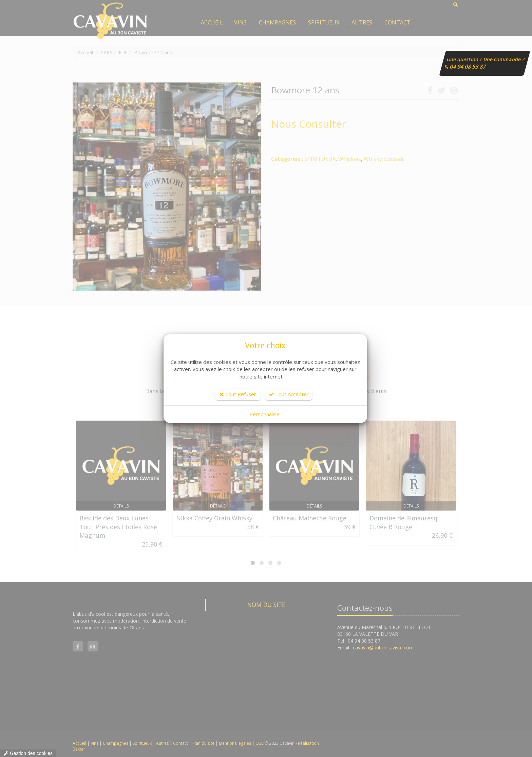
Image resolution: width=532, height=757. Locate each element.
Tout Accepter (289, 394)
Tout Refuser (238, 394)
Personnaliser (265, 414)
